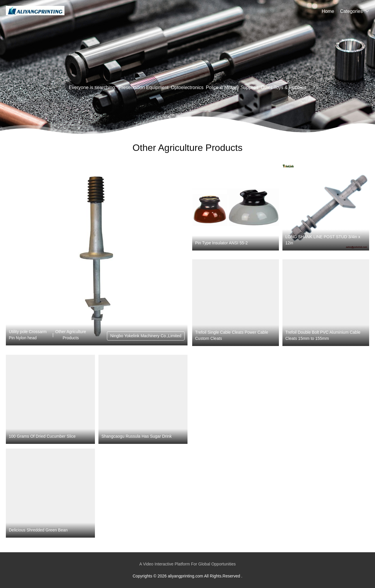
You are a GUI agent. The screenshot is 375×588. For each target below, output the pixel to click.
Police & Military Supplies (232, 87)
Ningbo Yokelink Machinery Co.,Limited (146, 336)
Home (328, 11)
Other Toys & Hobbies (283, 87)
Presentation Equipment (143, 87)
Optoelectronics (187, 87)
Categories (351, 11)
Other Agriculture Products (71, 335)
